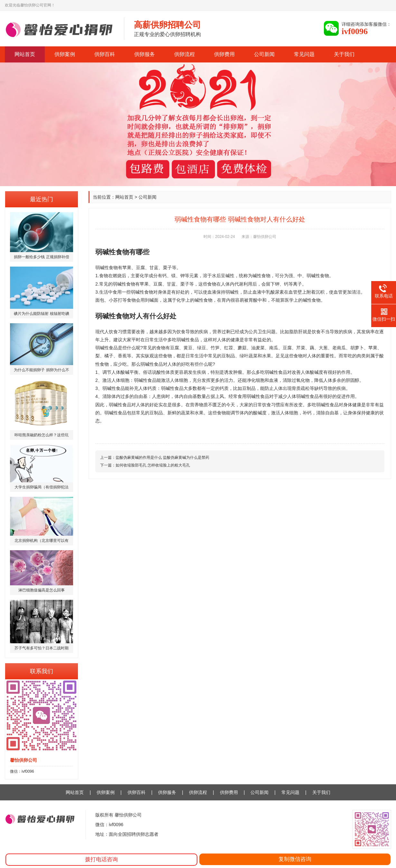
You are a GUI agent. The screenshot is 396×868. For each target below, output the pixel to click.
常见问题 (304, 54)
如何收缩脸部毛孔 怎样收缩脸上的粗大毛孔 (153, 465)
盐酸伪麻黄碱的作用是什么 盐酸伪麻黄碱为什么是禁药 (162, 458)
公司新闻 (264, 54)
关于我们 (344, 54)
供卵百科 (105, 54)
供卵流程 (184, 54)
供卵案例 (65, 54)
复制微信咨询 (295, 859)
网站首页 (25, 54)
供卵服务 (145, 54)
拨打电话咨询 (101, 859)
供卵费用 (224, 54)
